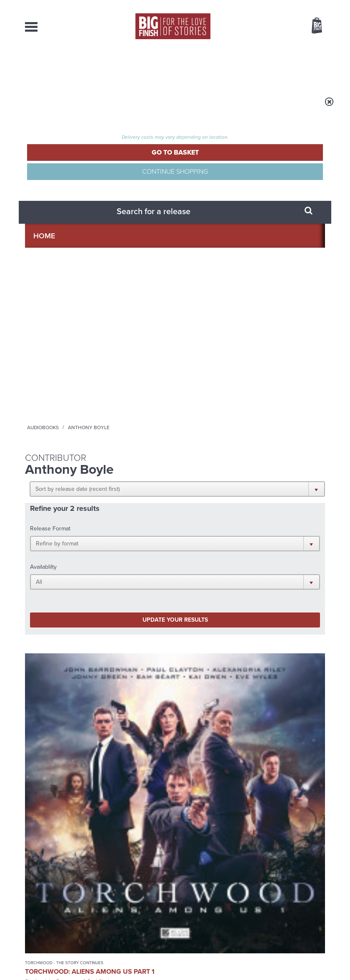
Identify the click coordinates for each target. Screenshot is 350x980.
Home (76, 107)
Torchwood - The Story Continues (52, 366)
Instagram (193, 570)
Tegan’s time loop (107, 756)
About (273, 67)
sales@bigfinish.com (130, 902)
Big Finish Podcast (220, 578)
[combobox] (250, 48)
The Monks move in (265, 673)
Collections (117, 67)
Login (279, 5)
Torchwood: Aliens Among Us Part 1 (50, 385)
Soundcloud (255, 570)
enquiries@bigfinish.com (198, 887)
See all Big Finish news (283, 658)
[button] (168, 159)
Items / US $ (273, 27)
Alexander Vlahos (117, 413)
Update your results (76, 249)
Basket (312, 26)
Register (305, 5)
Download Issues (306, 902)
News (203, 67)
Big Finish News (64, 657)
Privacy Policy (42, 614)
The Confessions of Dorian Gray (119, 366)
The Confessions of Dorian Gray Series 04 (124, 389)
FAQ (320, 895)
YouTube (220, 570)
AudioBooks (66, 67)
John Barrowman (40, 406)
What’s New (166, 67)
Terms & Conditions (201, 958)
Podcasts (237, 67)
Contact (306, 67)
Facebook (266, 563)
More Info (53, 457)
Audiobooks (108, 107)
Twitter (290, 563)
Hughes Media (68, 968)
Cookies (167, 958)
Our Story (314, 887)
